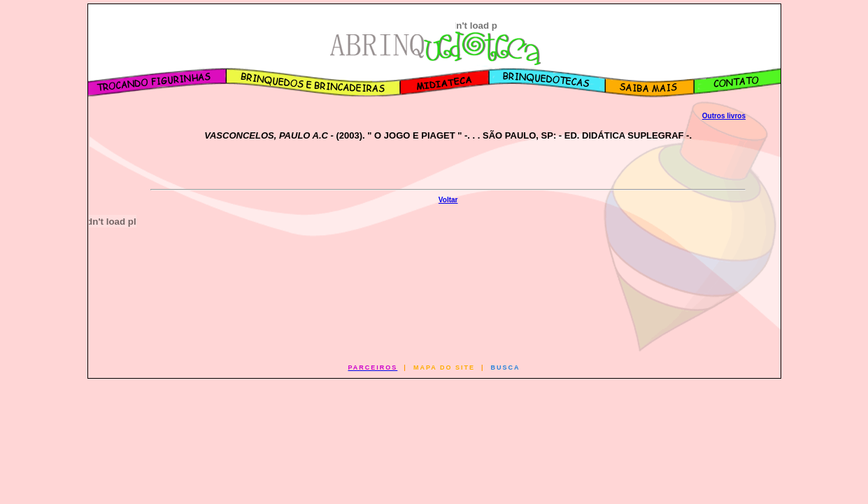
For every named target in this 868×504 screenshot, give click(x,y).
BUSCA (506, 367)
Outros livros (724, 116)
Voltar (448, 200)
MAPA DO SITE (444, 367)
